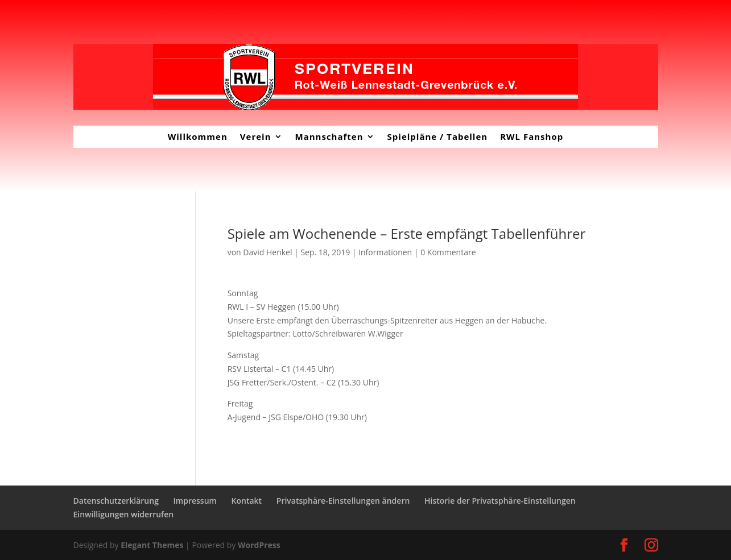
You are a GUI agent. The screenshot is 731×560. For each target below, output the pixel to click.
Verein (256, 136)
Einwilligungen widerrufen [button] (124, 514)
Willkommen (198, 136)
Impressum (195, 501)
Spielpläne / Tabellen (438, 136)
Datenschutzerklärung (116, 501)
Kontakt (247, 501)
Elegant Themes (152, 545)
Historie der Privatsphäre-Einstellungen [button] (500, 501)
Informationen (385, 252)
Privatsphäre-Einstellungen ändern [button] (343, 501)
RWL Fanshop (532, 136)
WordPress (259, 545)
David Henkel (267, 252)
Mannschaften (329, 136)
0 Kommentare (448, 252)
